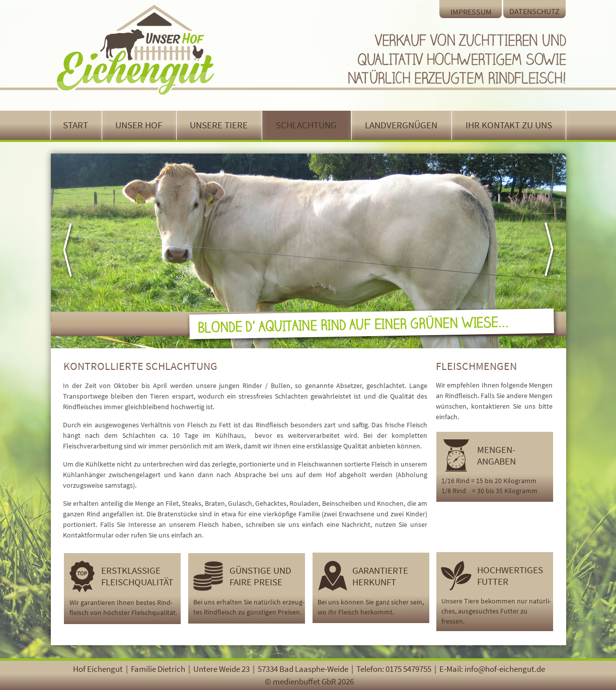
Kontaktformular (88, 535)
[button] (74, 251)
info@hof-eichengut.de (505, 669)
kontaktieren (490, 406)
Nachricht (356, 524)
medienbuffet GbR (304, 681)
